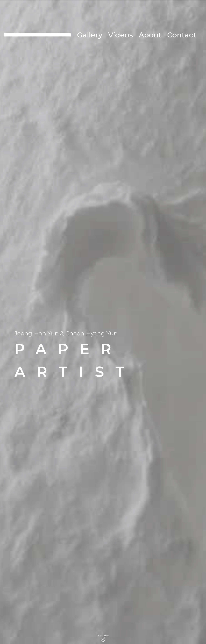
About (150, 35)
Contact (182, 35)
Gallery (90, 35)
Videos (121, 35)
